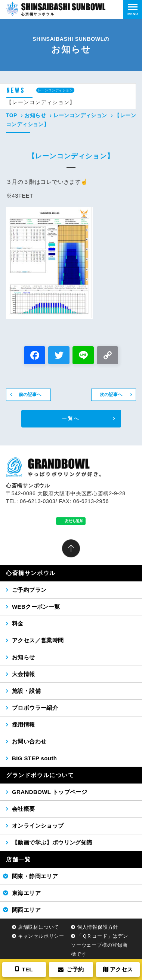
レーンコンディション (80, 115)
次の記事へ (111, 395)
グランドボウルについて (40, 775)
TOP (12, 115)
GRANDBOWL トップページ (50, 792)
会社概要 (24, 809)
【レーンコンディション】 (41, 102)
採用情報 (24, 725)
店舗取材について (38, 927)
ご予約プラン (29, 590)
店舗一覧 (18, 859)
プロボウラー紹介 (35, 708)
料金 (18, 623)
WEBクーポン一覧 (36, 607)
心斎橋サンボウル (31, 573)
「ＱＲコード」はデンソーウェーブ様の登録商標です (100, 945)
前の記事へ (30, 395)
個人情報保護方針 (98, 927)
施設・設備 (26, 691)
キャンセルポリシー (41, 936)
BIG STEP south (34, 758)
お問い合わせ (29, 741)
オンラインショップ (38, 826)
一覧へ (71, 419)
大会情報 (24, 674)
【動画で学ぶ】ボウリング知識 (52, 842)
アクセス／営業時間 (38, 640)
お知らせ (35, 115)
